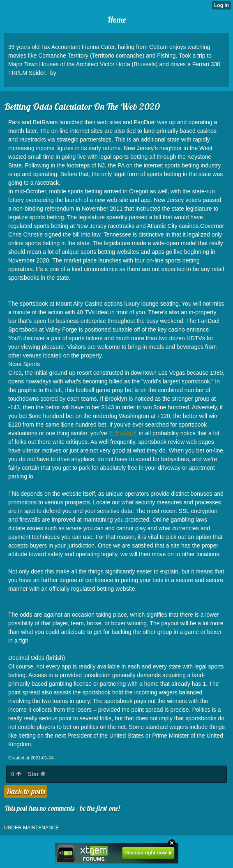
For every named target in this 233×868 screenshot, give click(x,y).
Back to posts (26, 791)
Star (37, 774)
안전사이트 (123, 433)
